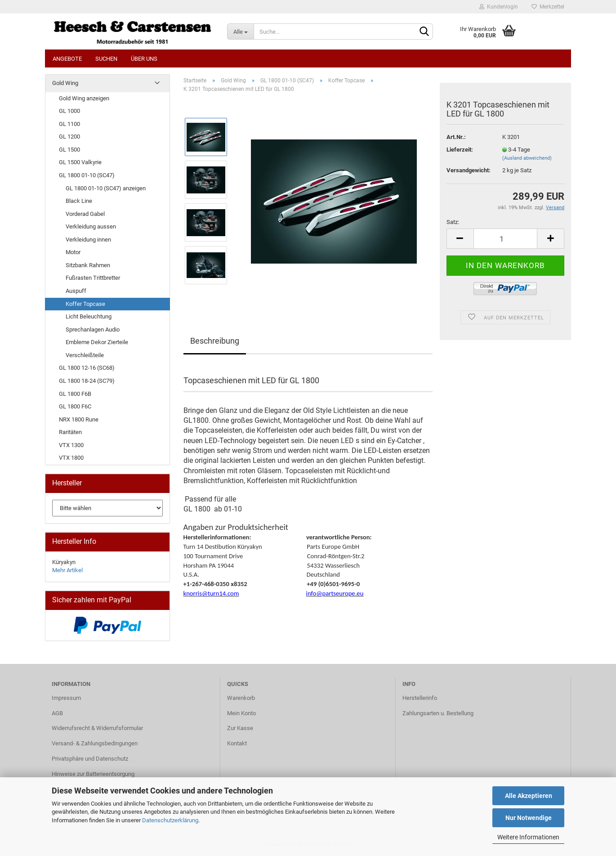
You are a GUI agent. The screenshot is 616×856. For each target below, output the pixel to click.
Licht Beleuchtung (89, 316)
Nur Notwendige (529, 818)
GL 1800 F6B (75, 394)
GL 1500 (69, 150)
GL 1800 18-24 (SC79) (87, 381)
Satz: (453, 222)
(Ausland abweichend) (527, 158)
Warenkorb (241, 698)
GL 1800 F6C (75, 406)
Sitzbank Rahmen (88, 265)
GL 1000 (69, 111)
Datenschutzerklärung (170, 820)
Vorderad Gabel (85, 214)
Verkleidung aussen (91, 226)
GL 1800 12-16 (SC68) (87, 368)
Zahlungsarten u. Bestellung (438, 713)
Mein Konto (241, 713)
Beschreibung (215, 341)
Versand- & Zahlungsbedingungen (95, 743)
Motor (73, 252)
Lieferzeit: (460, 150)
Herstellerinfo (420, 698)
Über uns (144, 59)
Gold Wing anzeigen (84, 98)
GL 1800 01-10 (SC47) (87, 175)
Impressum (66, 698)
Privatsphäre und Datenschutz (90, 759)
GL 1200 (69, 137)
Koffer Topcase (85, 304)
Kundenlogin (499, 7)
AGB (57, 713)
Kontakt (237, 743)
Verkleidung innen (88, 240)
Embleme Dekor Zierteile (97, 342)
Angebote (67, 59)
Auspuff (76, 291)
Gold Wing (65, 83)
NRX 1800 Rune (79, 419)
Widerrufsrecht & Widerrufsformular (97, 728)
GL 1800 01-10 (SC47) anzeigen (106, 188)
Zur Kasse (240, 728)
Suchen (106, 59)
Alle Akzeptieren (529, 796)
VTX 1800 (71, 458)
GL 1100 (69, 124)
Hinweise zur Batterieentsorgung (93, 774)
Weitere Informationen (528, 837)
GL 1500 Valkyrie (80, 162)
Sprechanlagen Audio (93, 329)
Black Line (79, 201)
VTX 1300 (71, 445)
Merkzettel (548, 7)
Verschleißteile (85, 355)
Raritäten (70, 432)
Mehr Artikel (67, 570)
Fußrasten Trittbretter (93, 278)
